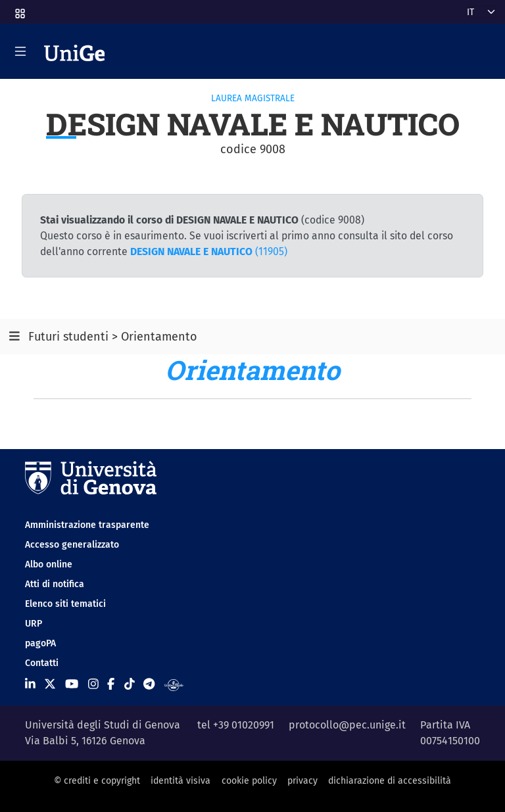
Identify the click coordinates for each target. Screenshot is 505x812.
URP (34, 624)
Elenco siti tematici (65, 604)
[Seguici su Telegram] (149, 684)
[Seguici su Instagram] (93, 684)
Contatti (42, 663)
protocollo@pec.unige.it (347, 725)
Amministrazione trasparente (87, 525)
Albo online (49, 564)
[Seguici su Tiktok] (130, 684)
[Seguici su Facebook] (111, 684)
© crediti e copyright (97, 781)
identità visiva (180, 781)
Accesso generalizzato (72, 545)
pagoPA (40, 643)
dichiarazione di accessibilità (390, 781)
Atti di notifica (55, 584)
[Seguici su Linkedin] (30, 684)
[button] (19, 10)
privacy (302, 781)
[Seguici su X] (50, 684)
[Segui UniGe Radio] (174, 684)
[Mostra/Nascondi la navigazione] (20, 51)
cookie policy (249, 781)
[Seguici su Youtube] (72, 684)
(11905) (209, 251)
